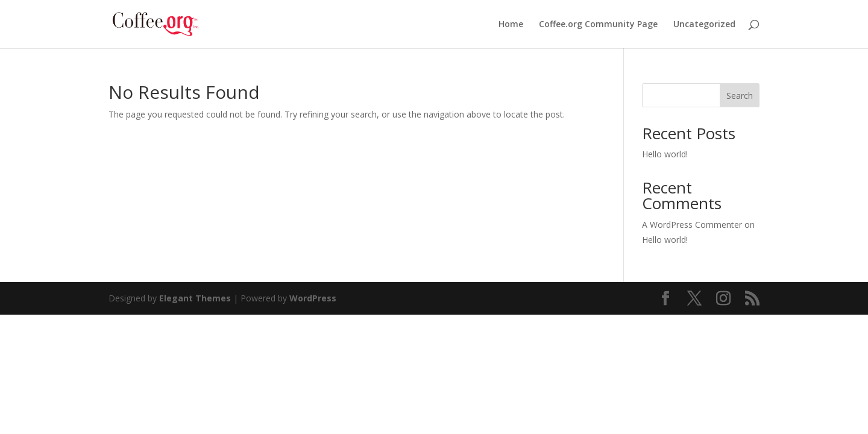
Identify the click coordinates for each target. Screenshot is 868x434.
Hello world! (665, 154)
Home (511, 25)
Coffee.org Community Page (598, 25)
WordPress (313, 298)
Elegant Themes (195, 298)
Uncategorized (704, 25)
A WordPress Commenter (692, 225)
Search (740, 96)
